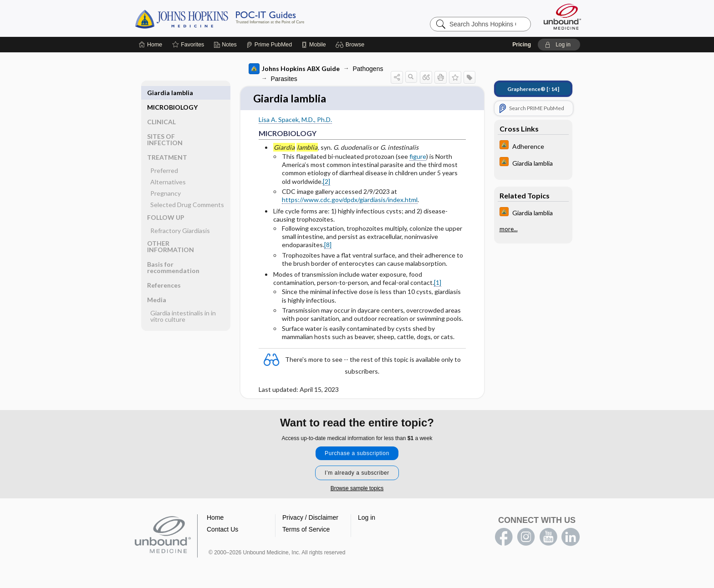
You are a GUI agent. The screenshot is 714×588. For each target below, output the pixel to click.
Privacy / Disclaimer (310, 518)
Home (215, 518)
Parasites (284, 79)
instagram (526, 538)
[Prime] (269, 45)
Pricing (522, 45)
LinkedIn (571, 538)
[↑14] (533, 89)
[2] (326, 182)
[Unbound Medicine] (562, 17)
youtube (548, 538)
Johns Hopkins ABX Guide (294, 69)
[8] (328, 246)
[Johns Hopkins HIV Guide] (533, 146)
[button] (351, 45)
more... (509, 229)
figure (418, 157)
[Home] (150, 45)
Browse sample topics (357, 489)
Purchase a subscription (357, 454)
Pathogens (368, 69)
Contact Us (222, 530)
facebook (504, 538)
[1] (438, 283)
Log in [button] (367, 518)
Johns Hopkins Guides (248, 18)
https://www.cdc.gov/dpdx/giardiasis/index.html (350, 200)
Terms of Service (306, 530)
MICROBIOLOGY (172, 93)
